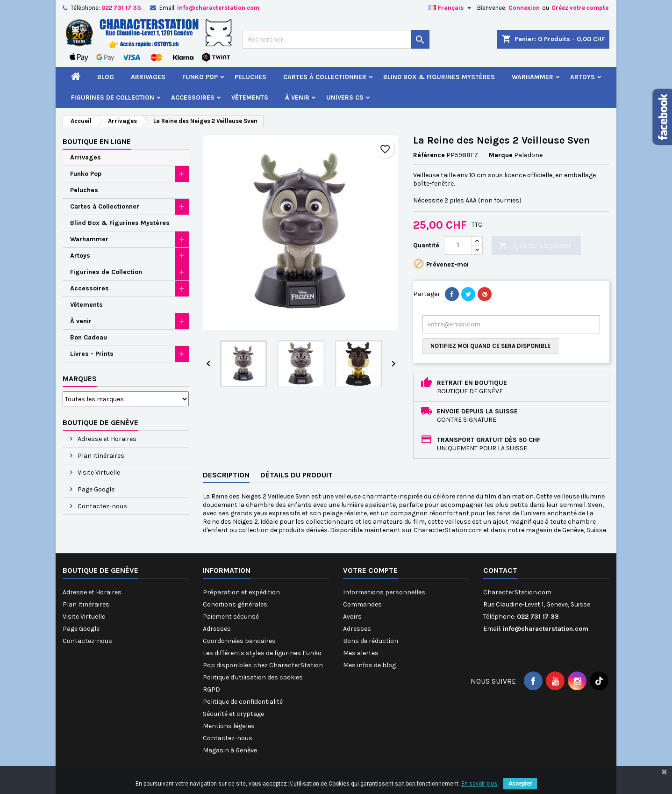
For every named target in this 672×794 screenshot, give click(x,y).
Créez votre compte (580, 8)
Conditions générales (235, 604)
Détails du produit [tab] (297, 475)
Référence (429, 155)
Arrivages (148, 77)
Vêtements (250, 97)
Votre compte (370, 570)
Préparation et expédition (241, 592)
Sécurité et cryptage (233, 714)
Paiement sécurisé (231, 617)
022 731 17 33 (121, 8)
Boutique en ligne (97, 141)
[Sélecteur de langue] (451, 8)
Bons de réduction (371, 641)
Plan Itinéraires (100, 456)
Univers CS (345, 97)
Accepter (520, 784)
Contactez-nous (102, 506)
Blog (106, 77)
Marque (501, 155)
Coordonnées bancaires (239, 641)
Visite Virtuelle (98, 473)
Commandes (362, 604)
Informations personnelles (384, 592)
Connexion (524, 8)
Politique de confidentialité (243, 702)
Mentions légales (229, 726)
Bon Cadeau (89, 337)
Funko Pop (200, 77)
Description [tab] (226, 475)
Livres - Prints (92, 354)
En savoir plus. (480, 784)
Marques (80, 379)
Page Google (95, 489)
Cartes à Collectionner (325, 77)
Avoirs (352, 617)
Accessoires (193, 97)
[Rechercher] (336, 39)
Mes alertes (361, 653)
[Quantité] (458, 245)
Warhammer (533, 77)
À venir (297, 97)
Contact (500, 570)
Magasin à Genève (230, 750)
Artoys (583, 77)
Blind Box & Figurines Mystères (439, 77)
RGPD (211, 689)
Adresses (217, 629)
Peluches (250, 77)
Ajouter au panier (535, 246)
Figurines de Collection (113, 97)
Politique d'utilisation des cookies (253, 677)
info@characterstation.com (218, 8)
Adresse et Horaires (106, 439)
